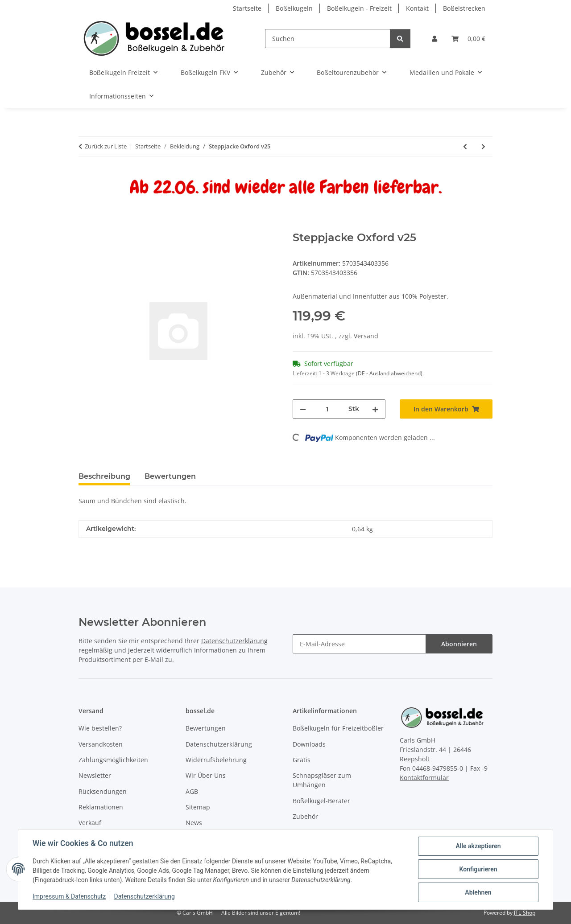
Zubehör (305, 816)
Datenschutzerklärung (145, 896)
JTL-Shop (525, 913)
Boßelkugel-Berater (321, 801)
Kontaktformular (424, 778)
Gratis (302, 760)
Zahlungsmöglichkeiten (113, 760)
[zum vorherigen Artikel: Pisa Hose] (465, 146)
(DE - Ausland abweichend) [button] (389, 373)
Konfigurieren (478, 869)
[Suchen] (328, 39)
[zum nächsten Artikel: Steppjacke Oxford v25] (483, 146)
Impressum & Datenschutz (69, 896)
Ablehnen (478, 892)
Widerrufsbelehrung (216, 760)
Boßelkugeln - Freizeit (359, 8)
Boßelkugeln (294, 8)
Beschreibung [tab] (104, 476)
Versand (366, 336)
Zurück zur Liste (106, 146)
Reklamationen (101, 807)
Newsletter (95, 775)
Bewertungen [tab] (170, 476)
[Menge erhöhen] (375, 409)
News (194, 823)
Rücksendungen (103, 791)
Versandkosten (101, 744)
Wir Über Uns (206, 775)
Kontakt (417, 8)
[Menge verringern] (303, 409)
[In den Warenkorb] (86, 226)
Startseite (247, 8)
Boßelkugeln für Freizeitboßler (338, 728)
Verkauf (90, 823)
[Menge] (327, 409)
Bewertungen (206, 728)
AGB (192, 791)
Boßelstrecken (464, 8)
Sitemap (198, 807)
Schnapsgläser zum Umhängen (322, 780)
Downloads (309, 744)
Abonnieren (459, 644)
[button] (434, 39)
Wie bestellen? (100, 728)
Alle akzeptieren (478, 846)
